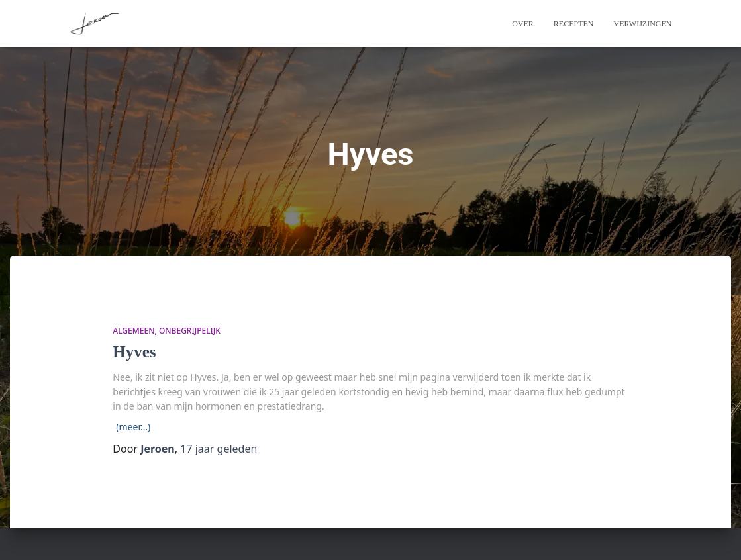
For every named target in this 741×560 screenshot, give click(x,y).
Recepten (574, 24)
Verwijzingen (643, 24)
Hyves (134, 352)
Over (523, 24)
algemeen (133, 331)
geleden (219, 449)
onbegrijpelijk (190, 331)
